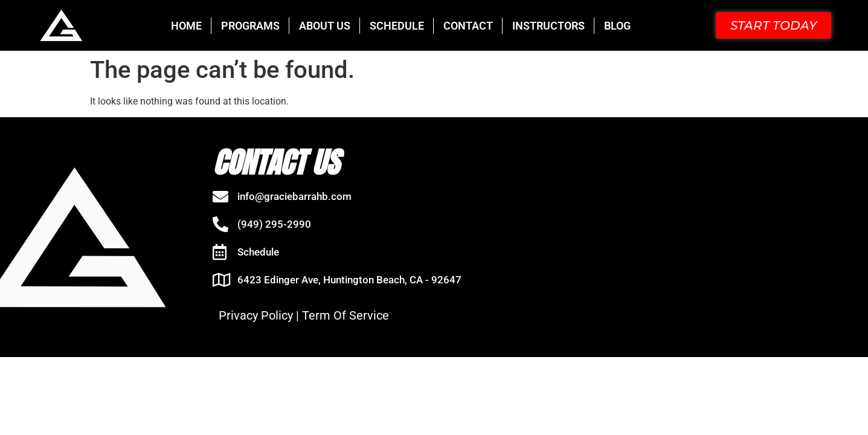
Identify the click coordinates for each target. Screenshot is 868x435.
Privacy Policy (256, 315)
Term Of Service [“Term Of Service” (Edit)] (346, 315)
